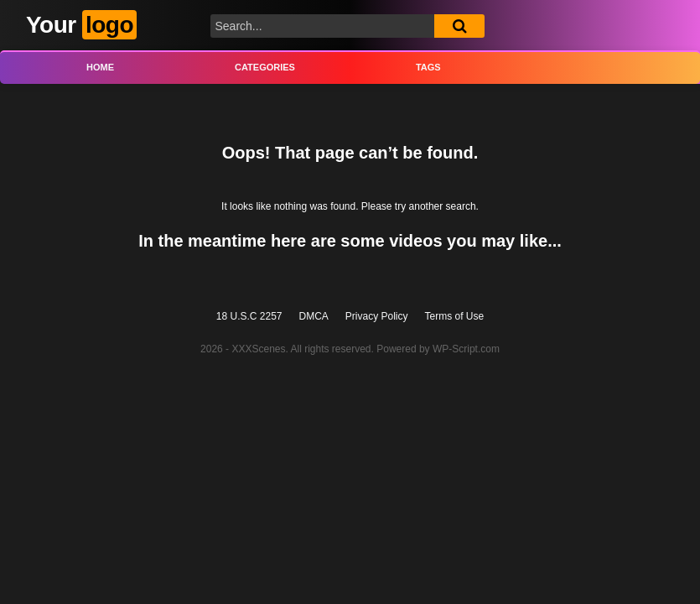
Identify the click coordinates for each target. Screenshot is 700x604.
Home (100, 67)
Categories (265, 67)
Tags (428, 67)
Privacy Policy (377, 316)
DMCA (314, 316)
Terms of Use (455, 316)
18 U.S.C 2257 (249, 316)
